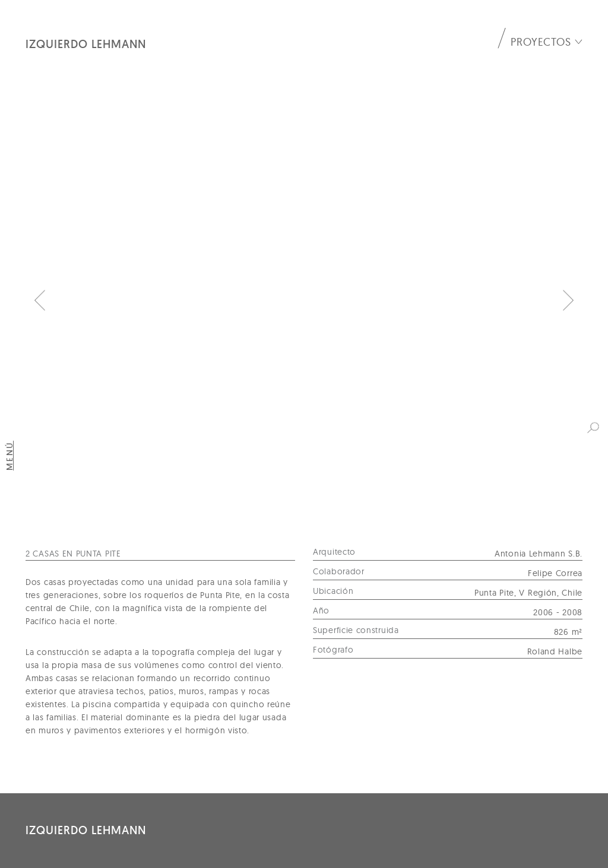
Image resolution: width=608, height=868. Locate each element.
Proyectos (541, 42)
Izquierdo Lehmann (86, 44)
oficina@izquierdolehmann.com (484, 803)
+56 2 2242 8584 (310, 803)
